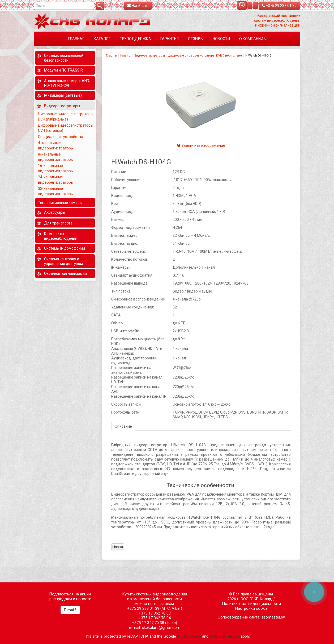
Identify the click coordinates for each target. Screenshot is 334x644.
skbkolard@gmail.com (161, 628)
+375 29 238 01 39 (279, 6)
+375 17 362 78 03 (155, 613)
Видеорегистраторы (150, 56)
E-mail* (70, 610)
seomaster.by (273, 617)
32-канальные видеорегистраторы (56, 191)
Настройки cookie (251, 608)
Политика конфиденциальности (251, 604)
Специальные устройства (61, 137)
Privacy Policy (189, 636)
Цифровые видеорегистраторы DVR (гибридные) (205, 56)
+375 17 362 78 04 (155, 618)
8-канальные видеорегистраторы (56, 157)
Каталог (126, 56)
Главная (112, 56)
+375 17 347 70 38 (148, 623)
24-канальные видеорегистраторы (56, 180)
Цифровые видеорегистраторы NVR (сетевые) (66, 128)
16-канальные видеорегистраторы (56, 168)
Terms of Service (224, 636)
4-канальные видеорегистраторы (56, 145)
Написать (138, 6)
